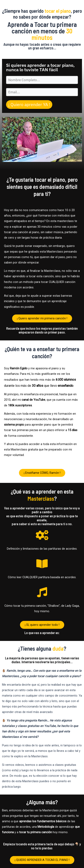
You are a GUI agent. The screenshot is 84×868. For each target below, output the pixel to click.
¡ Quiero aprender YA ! (29, 104)
